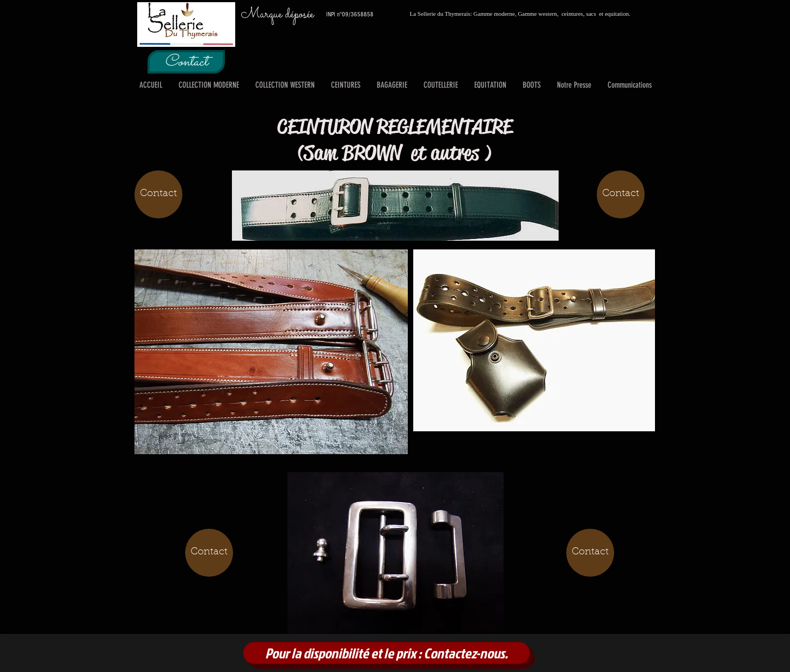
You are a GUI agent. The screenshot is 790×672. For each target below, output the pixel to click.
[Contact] (186, 62)
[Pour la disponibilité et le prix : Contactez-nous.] (387, 653)
